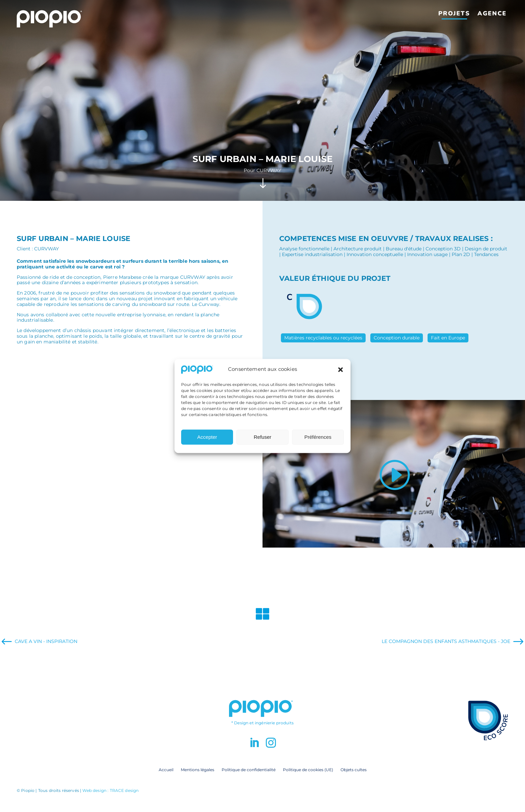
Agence (492, 13)
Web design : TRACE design (110, 790)
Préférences (318, 442)
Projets (454, 13)
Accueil (166, 769)
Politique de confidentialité (249, 769)
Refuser (263, 442)
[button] (341, 374)
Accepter (207, 442)
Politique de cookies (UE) (308, 769)
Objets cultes (354, 769)
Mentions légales (198, 769)
